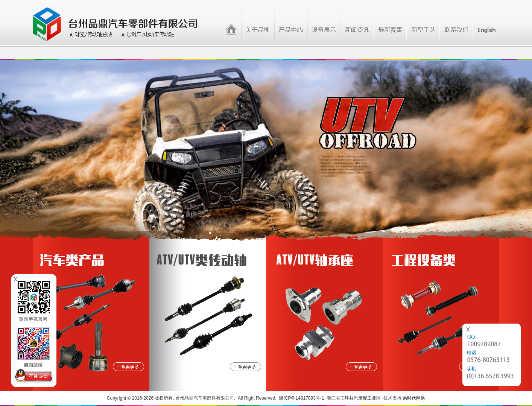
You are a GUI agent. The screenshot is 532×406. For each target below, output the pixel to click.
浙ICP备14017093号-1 (301, 398)
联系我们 (456, 30)
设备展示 (324, 30)
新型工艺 (423, 30)
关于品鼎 (258, 30)
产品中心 (291, 30)
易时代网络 (414, 398)
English (486, 30)
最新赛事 (390, 30)
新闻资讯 (357, 30)
